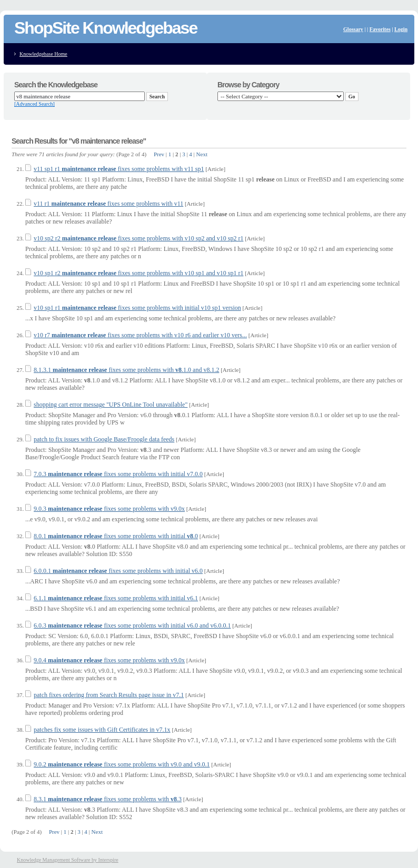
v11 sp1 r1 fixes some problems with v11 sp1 (119, 169)
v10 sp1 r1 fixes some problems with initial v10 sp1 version (137, 308)
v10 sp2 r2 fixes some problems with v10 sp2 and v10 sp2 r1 (138, 238)
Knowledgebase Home (43, 54)
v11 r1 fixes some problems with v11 (108, 204)
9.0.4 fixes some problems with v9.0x (109, 660)
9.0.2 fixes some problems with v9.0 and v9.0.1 (122, 764)
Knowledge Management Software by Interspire (68, 860)
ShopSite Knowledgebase (106, 28)
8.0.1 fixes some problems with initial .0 (116, 536)
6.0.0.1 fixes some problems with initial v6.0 (118, 571)
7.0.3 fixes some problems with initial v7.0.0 (118, 474)
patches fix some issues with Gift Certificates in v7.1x (102, 730)
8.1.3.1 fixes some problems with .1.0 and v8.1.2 (126, 370)
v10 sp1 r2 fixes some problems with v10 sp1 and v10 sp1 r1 (138, 273)
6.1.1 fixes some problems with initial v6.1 (116, 598)
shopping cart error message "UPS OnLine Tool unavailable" (111, 405)
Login (401, 29)
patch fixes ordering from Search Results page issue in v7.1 (109, 695)
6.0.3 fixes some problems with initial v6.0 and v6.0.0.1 (132, 625)
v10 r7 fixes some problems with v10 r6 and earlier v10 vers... (140, 335)
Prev (159, 154)
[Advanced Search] (34, 104)
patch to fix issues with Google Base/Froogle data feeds (104, 439)
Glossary (353, 29)
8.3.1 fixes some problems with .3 (108, 799)
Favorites (380, 29)
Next (202, 154)
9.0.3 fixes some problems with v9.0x (109, 509)
